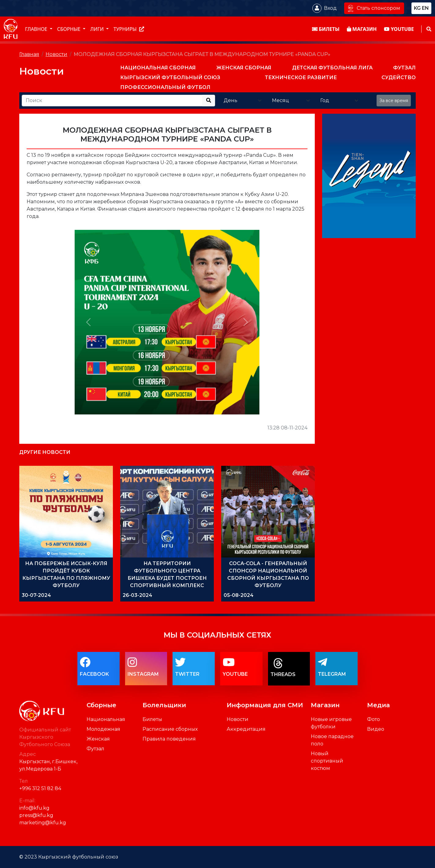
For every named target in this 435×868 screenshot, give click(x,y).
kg (417, 8)
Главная (29, 54)
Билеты (152, 719)
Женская (98, 739)
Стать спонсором (374, 8)
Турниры (129, 29)
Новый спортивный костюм (327, 761)
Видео (376, 729)
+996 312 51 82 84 (40, 788)
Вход (330, 8)
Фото (374, 719)
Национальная (106, 719)
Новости (56, 54)
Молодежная (103, 729)
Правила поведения (169, 739)
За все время (394, 101)
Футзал (95, 749)
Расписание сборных (170, 729)
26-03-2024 (138, 595)
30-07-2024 (36, 595)
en (425, 8)
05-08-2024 (239, 595)
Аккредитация (246, 729)
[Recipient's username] (112, 101)
